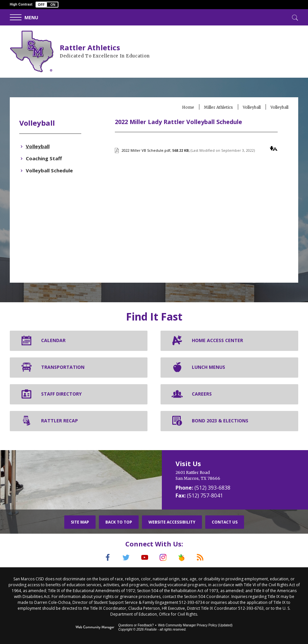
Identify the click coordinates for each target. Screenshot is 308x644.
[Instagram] (163, 558)
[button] (47, 5)
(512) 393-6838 (212, 488)
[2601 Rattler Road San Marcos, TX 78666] (235, 476)
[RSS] (201, 558)
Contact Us (225, 522)
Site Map (80, 522)
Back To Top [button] (119, 522)
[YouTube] (145, 558)
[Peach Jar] (182, 558)
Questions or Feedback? (136, 625)
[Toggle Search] (294, 17)
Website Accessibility (172, 522)
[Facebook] (107, 558)
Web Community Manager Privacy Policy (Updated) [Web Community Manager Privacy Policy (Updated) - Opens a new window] (195, 625)
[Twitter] (126, 558)
